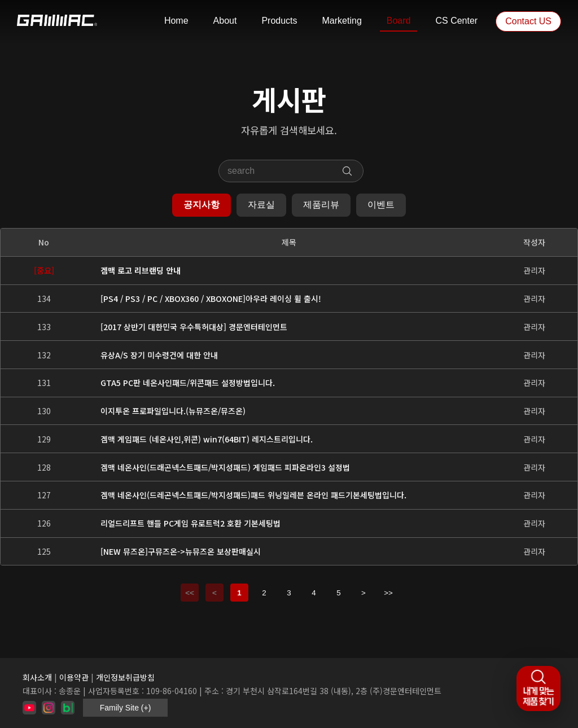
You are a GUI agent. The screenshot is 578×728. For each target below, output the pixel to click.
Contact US (528, 21)
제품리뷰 (321, 205)
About (225, 21)
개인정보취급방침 (125, 677)
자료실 (261, 205)
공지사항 (202, 205)
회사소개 (37, 677)
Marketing (342, 21)
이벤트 (381, 205)
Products (279, 21)
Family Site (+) (126, 708)
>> (388, 593)
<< (190, 593)
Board (399, 21)
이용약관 (74, 677)
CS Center (456, 21)
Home (176, 21)
